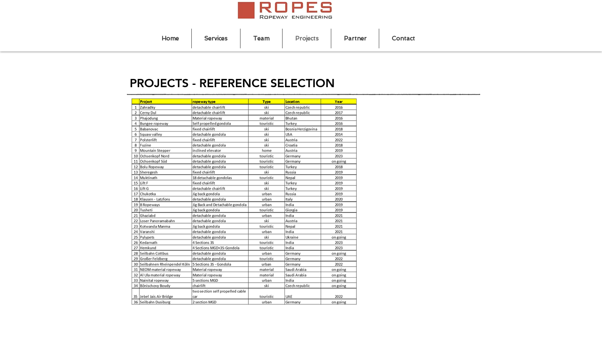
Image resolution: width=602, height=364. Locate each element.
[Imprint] (468, 328)
